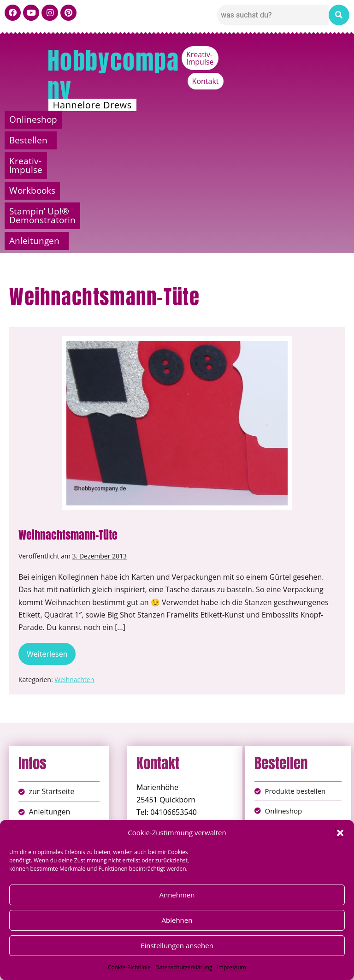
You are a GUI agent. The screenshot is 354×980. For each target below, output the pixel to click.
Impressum (232, 967)
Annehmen (177, 895)
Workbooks (307, 119)
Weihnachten (74, 579)
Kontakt (331, 54)
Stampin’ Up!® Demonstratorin (109, 140)
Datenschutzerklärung (184, 967)
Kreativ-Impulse (277, 54)
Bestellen (124, 119)
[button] (340, 833)
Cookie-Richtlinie (129, 967)
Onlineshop (45, 119)
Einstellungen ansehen (177, 945)
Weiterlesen (51, 550)
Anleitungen (280, 140)
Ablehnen (177, 920)
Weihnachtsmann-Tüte (68, 434)
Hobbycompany (113, 75)
